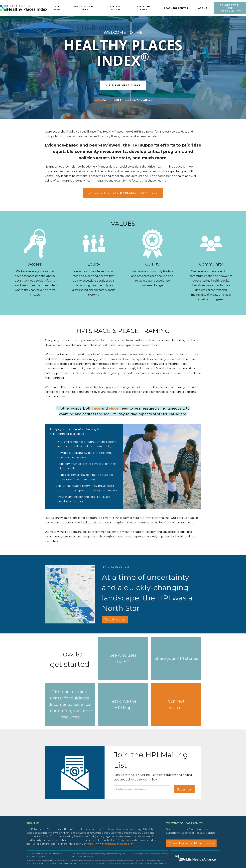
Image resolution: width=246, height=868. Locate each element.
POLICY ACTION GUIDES (84, 8)
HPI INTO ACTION (116, 8)
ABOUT (203, 8)
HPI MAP (57, 8)
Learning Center (176, 8)
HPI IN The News (144, 8)
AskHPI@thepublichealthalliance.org (150, 854)
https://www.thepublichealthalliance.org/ (110, 844)
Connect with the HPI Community (191, 843)
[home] (24, 8)
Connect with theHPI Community (230, 8)
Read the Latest (115, 620)
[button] (176, 8)
